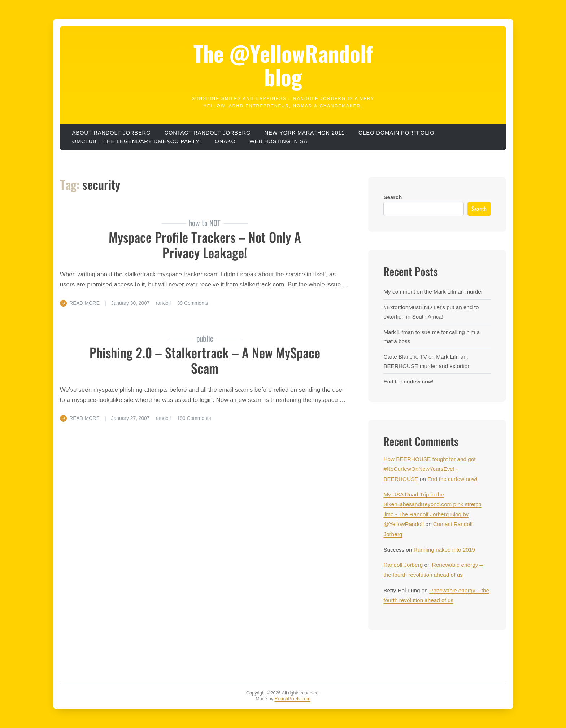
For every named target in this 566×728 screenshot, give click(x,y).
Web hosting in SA (278, 141)
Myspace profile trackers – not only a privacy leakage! (205, 245)
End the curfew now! (408, 381)
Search (393, 197)
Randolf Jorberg (403, 565)
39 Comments (193, 303)
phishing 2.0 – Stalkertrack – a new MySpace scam (205, 360)
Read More (84, 303)
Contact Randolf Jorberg (208, 133)
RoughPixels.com (293, 699)
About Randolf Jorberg (112, 133)
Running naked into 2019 (444, 550)
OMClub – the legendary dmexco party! (137, 141)
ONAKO (225, 141)
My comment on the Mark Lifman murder (433, 292)
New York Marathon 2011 (304, 133)
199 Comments (194, 418)
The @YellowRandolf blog (283, 65)
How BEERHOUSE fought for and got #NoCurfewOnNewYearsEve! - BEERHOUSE (429, 469)
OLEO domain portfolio (396, 133)
